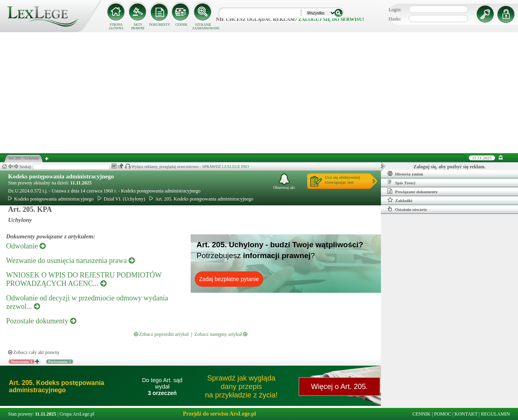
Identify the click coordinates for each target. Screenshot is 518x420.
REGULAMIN (495, 414)
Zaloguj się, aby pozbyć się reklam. (450, 167)
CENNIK (181, 25)
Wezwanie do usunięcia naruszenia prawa (70, 261)
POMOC (443, 414)
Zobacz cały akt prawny (34, 352)
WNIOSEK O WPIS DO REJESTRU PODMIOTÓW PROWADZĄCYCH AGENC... (84, 279)
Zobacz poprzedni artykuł (161, 334)
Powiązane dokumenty (413, 191)
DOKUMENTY (160, 25)
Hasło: (395, 19)
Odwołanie (26, 246)
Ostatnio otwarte (407, 209)
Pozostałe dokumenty (41, 321)
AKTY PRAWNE (138, 27)
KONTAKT (466, 414)
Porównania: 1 (60, 362)
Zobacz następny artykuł (221, 334)
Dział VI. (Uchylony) (121, 199)
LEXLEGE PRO (236, 167)
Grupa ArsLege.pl (77, 414)
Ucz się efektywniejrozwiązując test (342, 180)
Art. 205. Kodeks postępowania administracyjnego (201, 199)
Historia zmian (405, 174)
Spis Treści (401, 182)
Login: (395, 10)
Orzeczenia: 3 (22, 362)
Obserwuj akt (284, 181)
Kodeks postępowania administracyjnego (61, 176)
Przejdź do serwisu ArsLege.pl (219, 414)
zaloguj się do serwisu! (331, 19)
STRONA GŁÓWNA (116, 27)
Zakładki (400, 200)
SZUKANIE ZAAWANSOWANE (203, 27)
